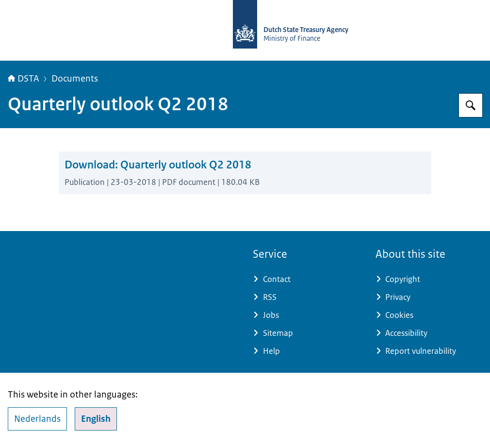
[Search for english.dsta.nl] (471, 105)
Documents (75, 79)
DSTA (23, 79)
